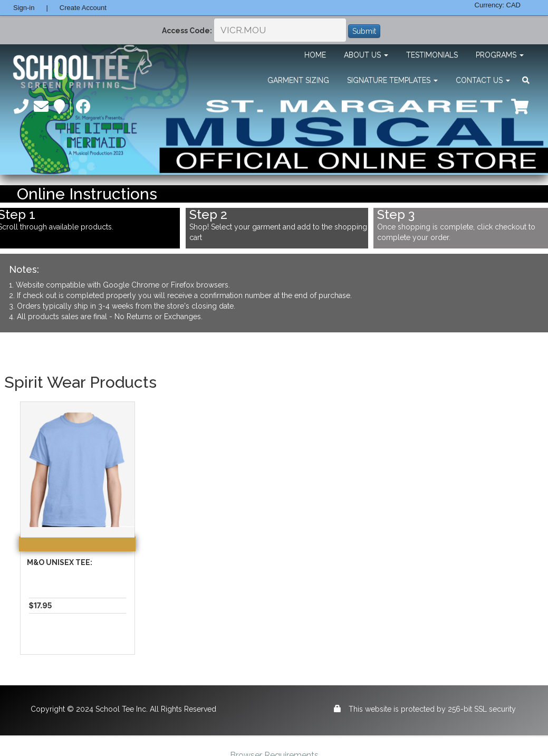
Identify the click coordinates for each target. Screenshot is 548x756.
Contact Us (483, 80)
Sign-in (24, 8)
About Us (366, 55)
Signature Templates (392, 80)
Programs (500, 55)
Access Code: (187, 31)
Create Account (83, 8)
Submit (364, 31)
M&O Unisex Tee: (60, 562)
